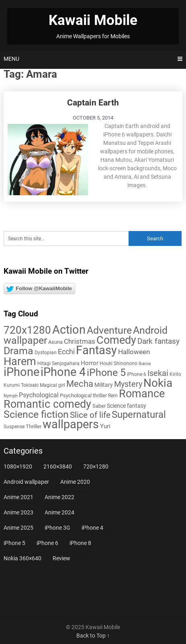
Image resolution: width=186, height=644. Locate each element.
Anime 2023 (18, 512)
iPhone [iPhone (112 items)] (21, 372)
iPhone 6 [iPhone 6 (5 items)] (137, 374)
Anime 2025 (18, 528)
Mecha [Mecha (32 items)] (80, 384)
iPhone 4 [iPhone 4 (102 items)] (63, 372)
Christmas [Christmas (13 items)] (80, 341)
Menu (11, 59)
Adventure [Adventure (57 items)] (109, 330)
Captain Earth (93, 103)
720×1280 (96, 466)
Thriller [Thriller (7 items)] (34, 426)
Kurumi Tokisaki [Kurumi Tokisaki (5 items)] (21, 385)
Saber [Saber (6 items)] (99, 406)
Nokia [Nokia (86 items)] (158, 383)
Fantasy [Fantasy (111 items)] (96, 350)
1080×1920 (18, 466)
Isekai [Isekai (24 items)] (158, 373)
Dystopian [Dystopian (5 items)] (46, 353)
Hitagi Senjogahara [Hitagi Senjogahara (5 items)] (58, 363)
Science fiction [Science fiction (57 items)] (36, 414)
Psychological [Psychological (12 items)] (39, 395)
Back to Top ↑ (93, 636)
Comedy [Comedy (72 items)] (116, 340)
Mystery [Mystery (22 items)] (128, 384)
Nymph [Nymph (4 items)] (11, 396)
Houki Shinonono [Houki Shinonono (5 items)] (119, 363)
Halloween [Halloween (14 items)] (134, 352)
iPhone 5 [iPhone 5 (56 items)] (106, 373)
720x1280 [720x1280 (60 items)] (27, 330)
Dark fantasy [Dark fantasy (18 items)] (158, 341)
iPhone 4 (92, 528)
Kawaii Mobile (93, 20)
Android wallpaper (26, 482)
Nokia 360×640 (22, 558)
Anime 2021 (18, 497)
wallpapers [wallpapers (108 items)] (71, 424)
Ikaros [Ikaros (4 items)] (145, 364)
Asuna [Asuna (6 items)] (55, 342)
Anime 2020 (75, 482)
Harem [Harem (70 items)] (20, 361)
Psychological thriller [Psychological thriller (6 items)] (83, 395)
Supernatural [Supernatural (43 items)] (139, 415)
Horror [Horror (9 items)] (90, 363)
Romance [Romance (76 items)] (142, 394)
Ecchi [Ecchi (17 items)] (66, 352)
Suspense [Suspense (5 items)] (14, 427)
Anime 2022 (59, 497)
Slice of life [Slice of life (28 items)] (90, 415)
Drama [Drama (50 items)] (18, 351)
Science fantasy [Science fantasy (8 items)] (127, 406)
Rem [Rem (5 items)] (113, 396)
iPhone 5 (14, 543)
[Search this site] (66, 238)
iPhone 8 (80, 543)
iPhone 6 (47, 543)
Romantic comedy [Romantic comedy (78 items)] (47, 404)
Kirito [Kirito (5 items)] (175, 374)
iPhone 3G (57, 528)
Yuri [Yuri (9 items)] (105, 426)
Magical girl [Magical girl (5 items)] (52, 385)
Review (61, 558)
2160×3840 (58, 466)
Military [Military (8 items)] (104, 385)
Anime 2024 (59, 512)
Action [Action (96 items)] (69, 330)
